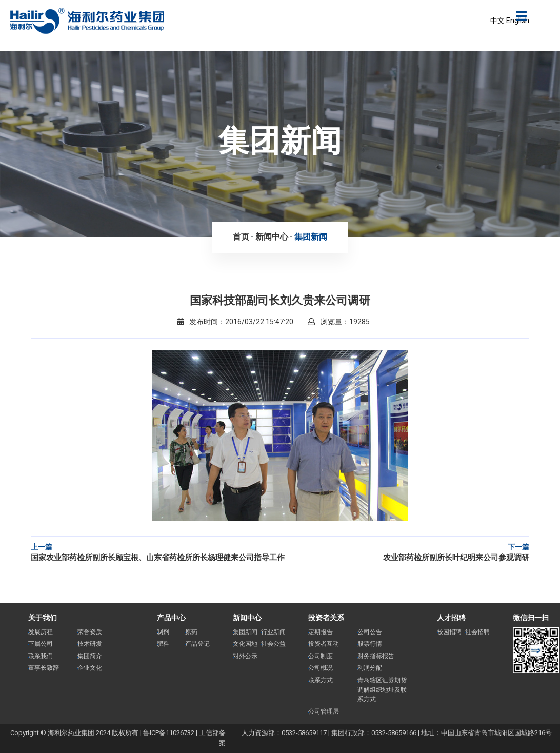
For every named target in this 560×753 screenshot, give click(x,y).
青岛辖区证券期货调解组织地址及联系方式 (382, 690)
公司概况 (321, 668)
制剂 (163, 632)
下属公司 (41, 644)
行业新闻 (273, 632)
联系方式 (321, 680)
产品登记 (197, 644)
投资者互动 (324, 644)
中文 (497, 21)
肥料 (163, 644)
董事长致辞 (44, 668)
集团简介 (90, 656)
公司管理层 (324, 711)
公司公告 (370, 632)
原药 (191, 632)
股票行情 (370, 644)
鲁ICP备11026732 (169, 733)
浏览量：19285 (339, 322)
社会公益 (273, 644)
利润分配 (370, 668)
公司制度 (321, 656)
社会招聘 (477, 632)
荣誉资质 (90, 632)
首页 (241, 237)
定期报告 (321, 632)
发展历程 (41, 632)
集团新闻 (311, 237)
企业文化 (90, 668)
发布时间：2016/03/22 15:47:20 (235, 322)
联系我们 (41, 656)
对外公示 (245, 656)
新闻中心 (272, 237)
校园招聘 (449, 632)
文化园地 (245, 644)
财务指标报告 (376, 656)
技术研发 (90, 644)
